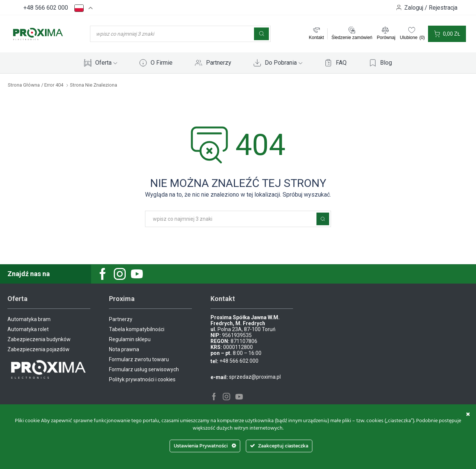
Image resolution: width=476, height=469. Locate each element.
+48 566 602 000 (46, 8)
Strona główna (24, 85)
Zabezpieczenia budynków (39, 339)
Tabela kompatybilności (137, 329)
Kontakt (316, 38)
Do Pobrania (284, 63)
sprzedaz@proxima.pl (255, 377)
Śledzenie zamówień (352, 38)
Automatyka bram (29, 319)
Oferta (106, 63)
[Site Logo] (38, 33)
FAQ (341, 63)
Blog (386, 63)
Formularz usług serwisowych (144, 369)
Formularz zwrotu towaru (139, 359)
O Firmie (162, 63)
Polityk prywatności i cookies (142, 379)
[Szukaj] (261, 34)
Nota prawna (124, 349)
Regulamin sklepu (130, 339)
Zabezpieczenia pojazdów (38, 349)
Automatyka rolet (28, 329)
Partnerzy (219, 63)
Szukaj (323, 219)
